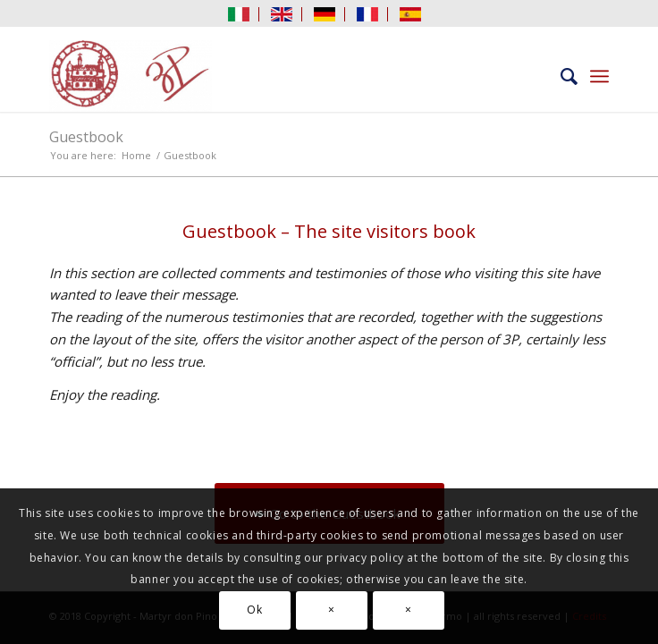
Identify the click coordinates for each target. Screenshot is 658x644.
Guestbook (86, 137)
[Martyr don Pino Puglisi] (273, 76)
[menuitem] (239, 14)
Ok (254, 610)
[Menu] (599, 76)
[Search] (560, 76)
